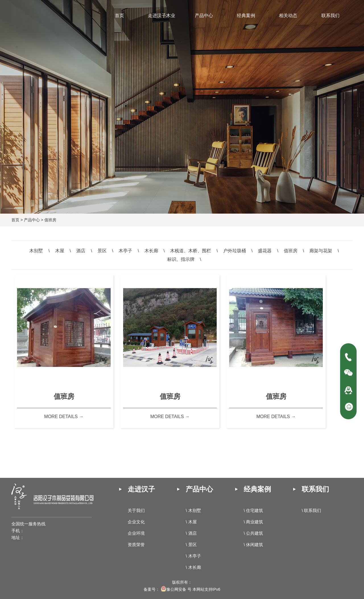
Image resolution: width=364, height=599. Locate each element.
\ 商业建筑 (253, 522)
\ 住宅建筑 (253, 510)
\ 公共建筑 (253, 533)
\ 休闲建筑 (253, 545)
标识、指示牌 (181, 259)
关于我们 (136, 510)
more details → (64, 417)
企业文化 (136, 522)
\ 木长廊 (193, 567)
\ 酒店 (191, 533)
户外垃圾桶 (235, 251)
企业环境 (136, 533)
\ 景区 (191, 545)
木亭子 (125, 251)
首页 (15, 220)
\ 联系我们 (311, 510)
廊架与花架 (321, 251)
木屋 (60, 251)
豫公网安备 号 (176, 589)
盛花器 (265, 251)
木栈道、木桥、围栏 (191, 251)
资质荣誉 (136, 545)
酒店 (81, 251)
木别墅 (36, 251)
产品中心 (32, 220)
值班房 (50, 220)
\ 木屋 (191, 522)
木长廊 (151, 251)
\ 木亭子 (193, 556)
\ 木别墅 (193, 510)
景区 (102, 251)
